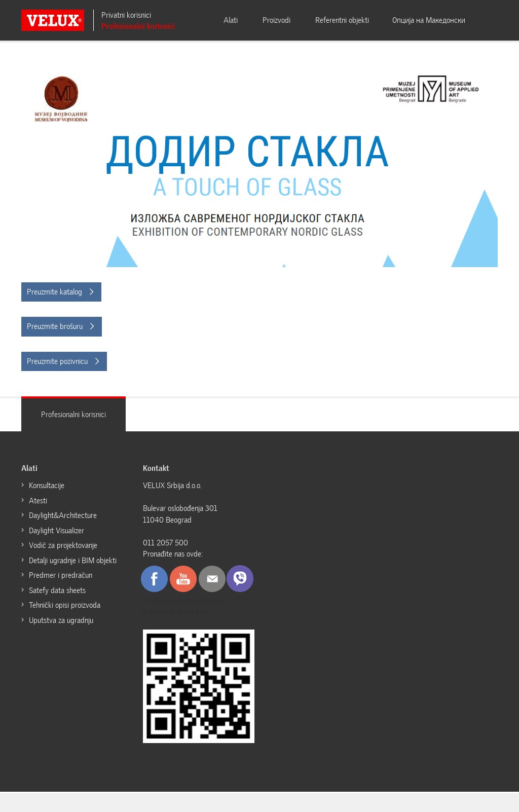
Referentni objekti (342, 20)
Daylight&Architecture (63, 515)
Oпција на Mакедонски (429, 20)
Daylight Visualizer (57, 531)
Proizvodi (276, 20)
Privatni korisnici (126, 15)
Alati (231, 20)
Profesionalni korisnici (138, 26)
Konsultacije (47, 486)
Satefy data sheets (57, 590)
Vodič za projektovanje (63, 545)
